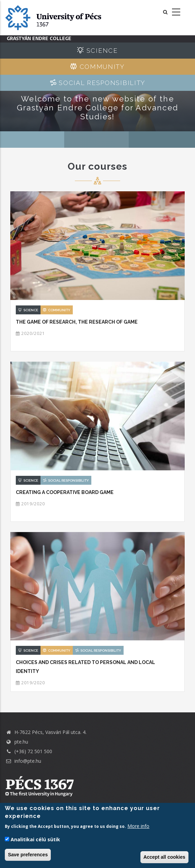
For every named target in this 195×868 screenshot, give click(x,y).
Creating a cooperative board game (65, 492)
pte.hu (21, 742)
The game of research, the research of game (77, 322)
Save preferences (28, 855)
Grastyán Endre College (39, 39)
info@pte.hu (23, 761)
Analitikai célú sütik (35, 839)
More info (138, 826)
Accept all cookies (164, 857)
